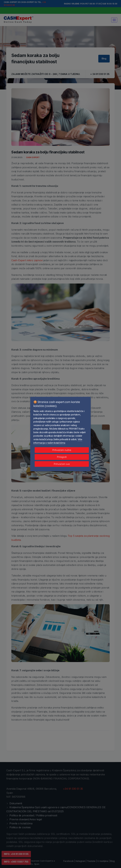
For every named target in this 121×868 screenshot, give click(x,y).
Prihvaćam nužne (62, 450)
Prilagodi (62, 457)
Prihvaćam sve (62, 464)
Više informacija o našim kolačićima (58, 441)
